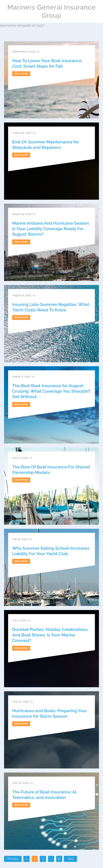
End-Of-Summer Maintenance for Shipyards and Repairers (46, 145)
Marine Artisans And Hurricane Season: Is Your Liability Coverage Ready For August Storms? (51, 229)
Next (70, 859)
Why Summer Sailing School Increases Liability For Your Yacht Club (51, 551)
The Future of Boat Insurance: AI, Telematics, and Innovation (45, 795)
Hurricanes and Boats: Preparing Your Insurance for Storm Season (50, 713)
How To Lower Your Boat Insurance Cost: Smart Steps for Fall (47, 63)
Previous (13, 859)
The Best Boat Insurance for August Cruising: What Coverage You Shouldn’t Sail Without (51, 391)
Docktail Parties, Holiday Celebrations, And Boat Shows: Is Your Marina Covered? (50, 635)
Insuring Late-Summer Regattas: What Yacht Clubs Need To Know (51, 307)
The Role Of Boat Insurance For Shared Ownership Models (51, 470)
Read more (21, 74)
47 (59, 859)
